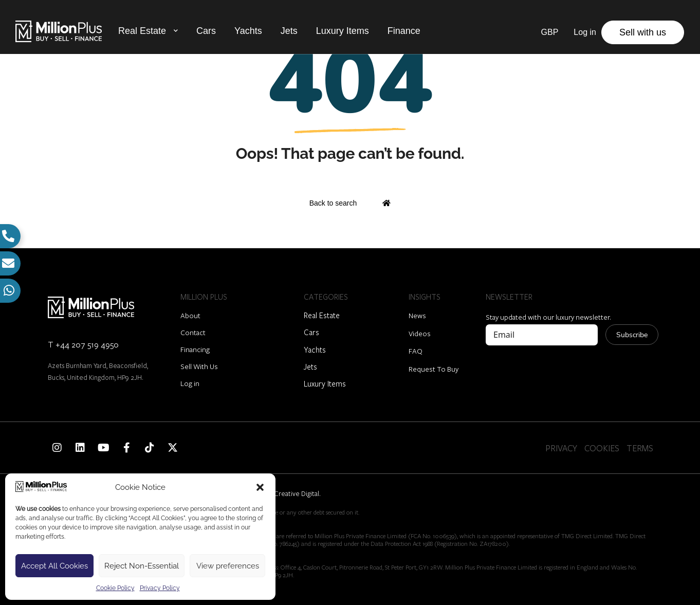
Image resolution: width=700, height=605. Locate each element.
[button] (260, 487)
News (417, 315)
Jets (289, 30)
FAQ (416, 351)
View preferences (228, 566)
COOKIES (602, 448)
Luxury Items (343, 30)
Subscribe (632, 335)
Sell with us (643, 32)
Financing (195, 349)
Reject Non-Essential (142, 566)
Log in (190, 383)
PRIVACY (561, 448)
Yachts (248, 30)
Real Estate (142, 30)
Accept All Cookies (54, 566)
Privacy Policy (160, 588)
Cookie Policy (115, 588)
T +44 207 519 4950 (83, 344)
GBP (550, 32)
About (190, 315)
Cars (206, 30)
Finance (404, 30)
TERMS (640, 448)
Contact (193, 332)
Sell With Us (199, 366)
